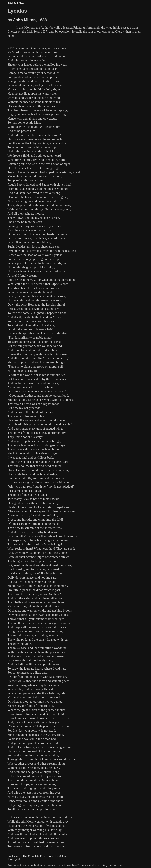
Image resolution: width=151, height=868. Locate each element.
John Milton (25, 20)
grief (17, 859)
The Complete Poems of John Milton (44, 856)
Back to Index (16, 3)
